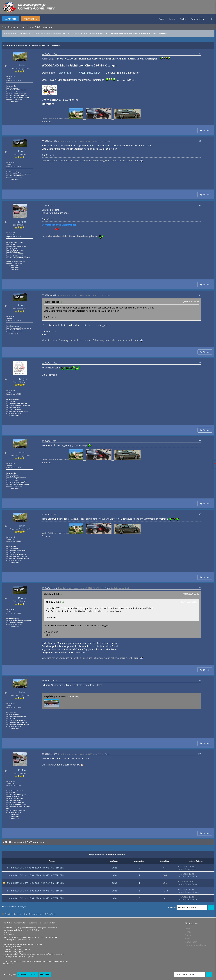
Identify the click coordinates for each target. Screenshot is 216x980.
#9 (200, 680)
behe (22, 65)
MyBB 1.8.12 (18, 961)
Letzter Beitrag (185, 869)
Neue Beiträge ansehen (13, 27)
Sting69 (22, 379)
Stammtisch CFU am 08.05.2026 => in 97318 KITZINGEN (36, 868)
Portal (162, 19)
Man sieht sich (60, 33)
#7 (200, 514)
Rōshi (66, 961)
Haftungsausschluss (195, 945)
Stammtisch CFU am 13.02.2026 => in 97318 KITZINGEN (36, 891)
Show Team (191, 942)
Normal (22, 974)
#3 (200, 205)
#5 (200, 362)
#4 (200, 295)
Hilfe (211, 19)
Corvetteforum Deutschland (17, 33)
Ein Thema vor (34, 842)
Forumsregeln (197, 19)
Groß (33, 974)
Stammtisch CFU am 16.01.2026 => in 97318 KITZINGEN (36, 898)
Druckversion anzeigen (15, 906)
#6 (200, 441)
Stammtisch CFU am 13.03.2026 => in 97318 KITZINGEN (36, 883)
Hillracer (195, 892)
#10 (200, 754)
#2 (200, 141)
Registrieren (30, 19)
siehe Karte (65, 73)
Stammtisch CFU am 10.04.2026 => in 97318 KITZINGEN (36, 875)
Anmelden (11, 19)
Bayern (102, 33)
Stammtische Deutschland (83, 33)
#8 (200, 588)
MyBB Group (40, 961)
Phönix (22, 151)
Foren (172, 19)
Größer (45, 974)
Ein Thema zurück (15, 842)
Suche (183, 19)
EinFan (22, 222)
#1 (200, 54)
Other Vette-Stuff (42, 33)
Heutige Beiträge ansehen (39, 27)
